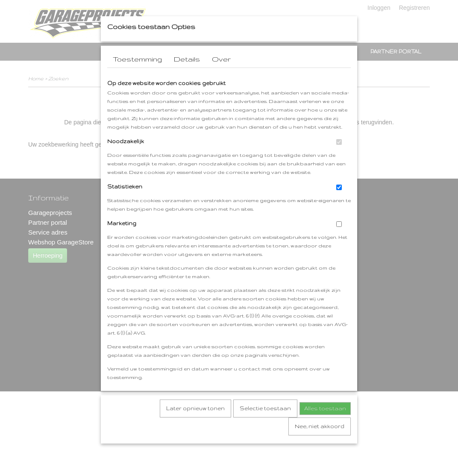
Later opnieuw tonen (195, 425)
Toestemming (137, 76)
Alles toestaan (325, 425)
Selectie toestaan (265, 425)
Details (187, 76)
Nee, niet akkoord (320, 443)
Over (221, 76)
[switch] (339, 159)
